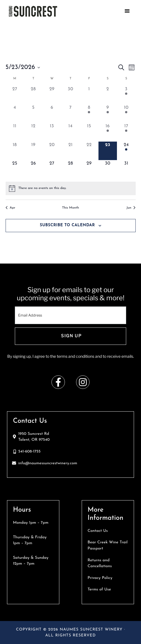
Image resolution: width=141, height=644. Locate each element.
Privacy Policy (100, 578)
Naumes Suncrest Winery (63, 11)
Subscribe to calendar (67, 225)
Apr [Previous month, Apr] (10, 208)
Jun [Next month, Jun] (131, 208)
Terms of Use (99, 589)
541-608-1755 (29, 452)
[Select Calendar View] (132, 67)
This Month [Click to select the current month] (71, 208)
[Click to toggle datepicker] (23, 67)
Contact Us (98, 531)
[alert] (43, 188)
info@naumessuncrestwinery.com (48, 463)
